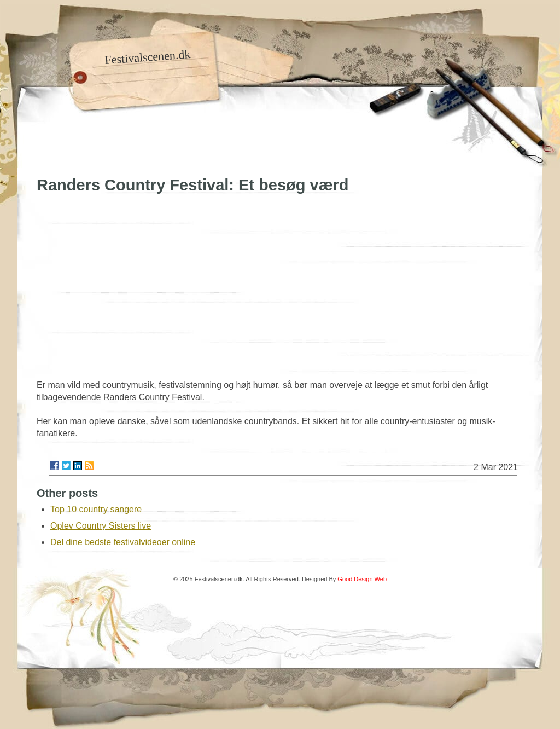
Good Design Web (362, 579)
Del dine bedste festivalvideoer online (123, 542)
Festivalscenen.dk (148, 57)
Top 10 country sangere (96, 509)
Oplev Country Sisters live (101, 526)
